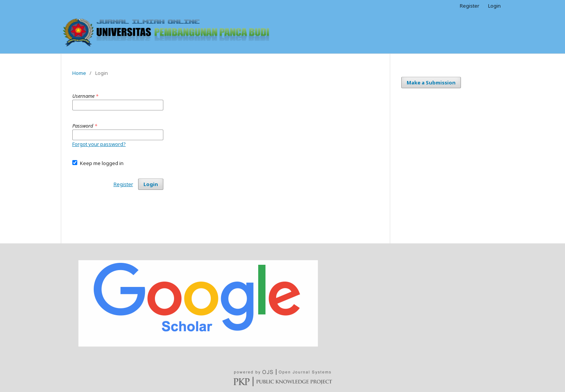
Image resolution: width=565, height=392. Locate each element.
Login (494, 6)
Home (79, 73)
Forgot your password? (99, 144)
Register (470, 6)
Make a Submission (431, 83)
